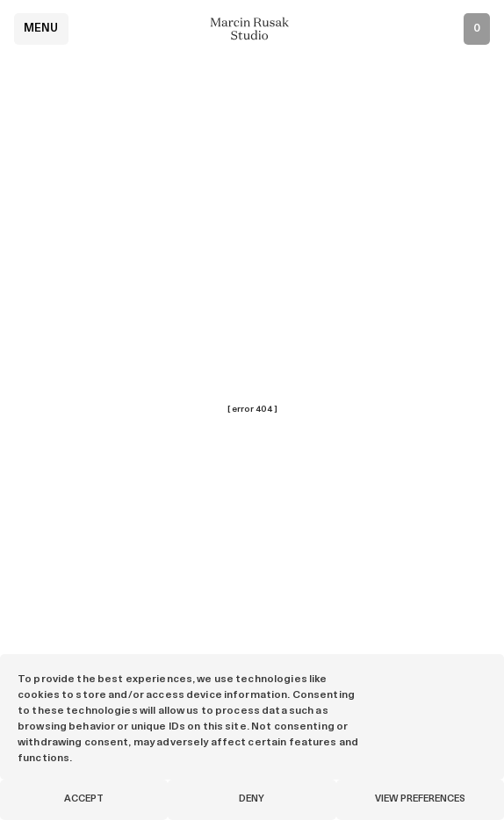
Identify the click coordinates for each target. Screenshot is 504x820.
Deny (252, 799)
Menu (41, 29)
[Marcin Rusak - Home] (252, 29)
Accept (84, 799)
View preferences (420, 799)
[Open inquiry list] (477, 29)
